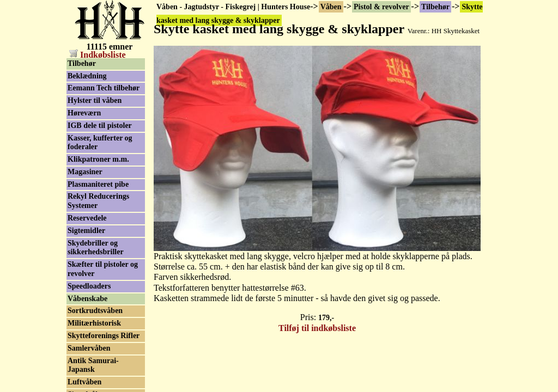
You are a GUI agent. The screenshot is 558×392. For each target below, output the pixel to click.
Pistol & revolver (381, 7)
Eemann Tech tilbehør (104, 88)
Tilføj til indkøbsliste (317, 328)
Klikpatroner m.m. (98, 159)
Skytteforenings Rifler (104, 336)
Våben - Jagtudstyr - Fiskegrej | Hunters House (233, 7)
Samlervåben (89, 348)
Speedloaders (89, 286)
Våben (331, 7)
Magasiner (85, 172)
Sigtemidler (86, 231)
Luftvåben (84, 382)
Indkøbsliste (98, 55)
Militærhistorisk (94, 323)
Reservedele (87, 218)
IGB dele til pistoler (100, 125)
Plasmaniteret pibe (98, 184)
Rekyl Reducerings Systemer (98, 201)
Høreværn (84, 113)
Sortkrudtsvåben (95, 311)
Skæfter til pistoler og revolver (103, 269)
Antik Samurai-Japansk (93, 365)
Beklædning (87, 76)
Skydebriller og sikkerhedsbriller (96, 248)
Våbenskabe (87, 299)
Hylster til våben (95, 100)
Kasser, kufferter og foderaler (100, 143)
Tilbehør (435, 7)
